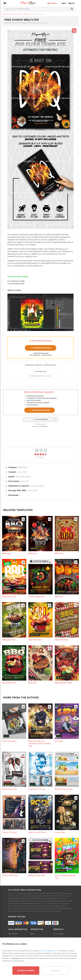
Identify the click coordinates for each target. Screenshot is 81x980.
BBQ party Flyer (9, 640)
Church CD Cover (9, 832)
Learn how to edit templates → (41, 426)
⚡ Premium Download (40, 348)
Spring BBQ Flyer (9, 683)
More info (25, 481)
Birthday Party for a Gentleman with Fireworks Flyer (40, 744)
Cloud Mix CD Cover (37, 789)
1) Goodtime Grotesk (16, 281)
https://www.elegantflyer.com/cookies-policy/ (34, 958)
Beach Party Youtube (64, 789)
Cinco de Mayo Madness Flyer (65, 877)
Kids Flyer (59, 741)
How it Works (58, 934)
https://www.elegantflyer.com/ (49, 951)
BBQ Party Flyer (35, 640)
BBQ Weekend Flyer (63, 683)
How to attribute (37, 486)
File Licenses (13, 934)
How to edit (32, 491)
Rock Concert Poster (37, 832)
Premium (56, 3)
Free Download (40, 371)
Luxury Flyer (60, 832)
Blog (33, 934)
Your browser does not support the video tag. (41, 438)
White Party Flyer (9, 789)
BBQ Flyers (23, 467)
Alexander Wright (23, 477)
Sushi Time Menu (9, 741)
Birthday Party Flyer (37, 875)
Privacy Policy (20, 961)
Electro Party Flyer (10, 875)
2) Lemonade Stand (16, 284)
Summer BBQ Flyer (37, 597)
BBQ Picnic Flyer (9, 597)
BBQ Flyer (6, 553)
